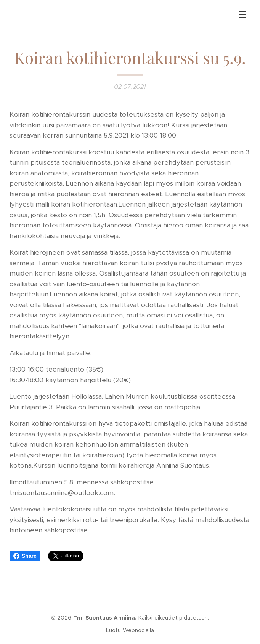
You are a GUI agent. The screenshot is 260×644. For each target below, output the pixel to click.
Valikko (243, 14)
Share (25, 556)
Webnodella (138, 630)
